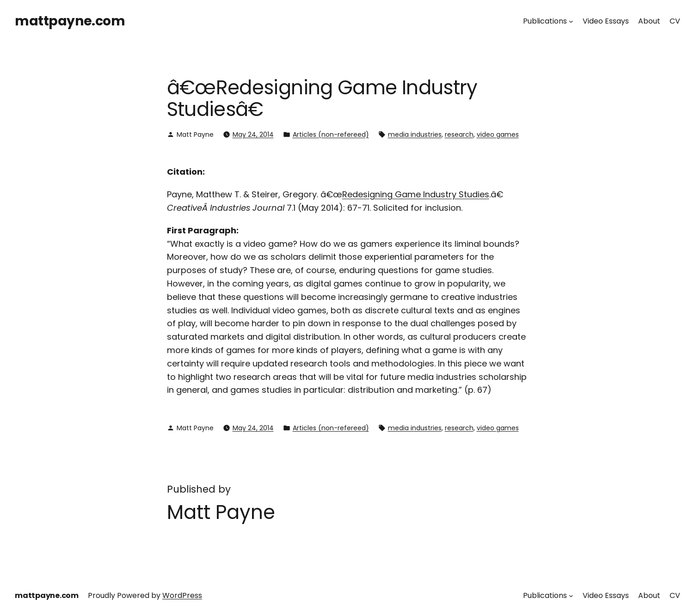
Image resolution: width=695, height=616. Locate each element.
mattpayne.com (70, 21)
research (459, 134)
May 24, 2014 (253, 134)
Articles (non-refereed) (331, 134)
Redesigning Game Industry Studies (416, 194)
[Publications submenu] (571, 21)
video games (498, 134)
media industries (415, 134)
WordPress (182, 595)
